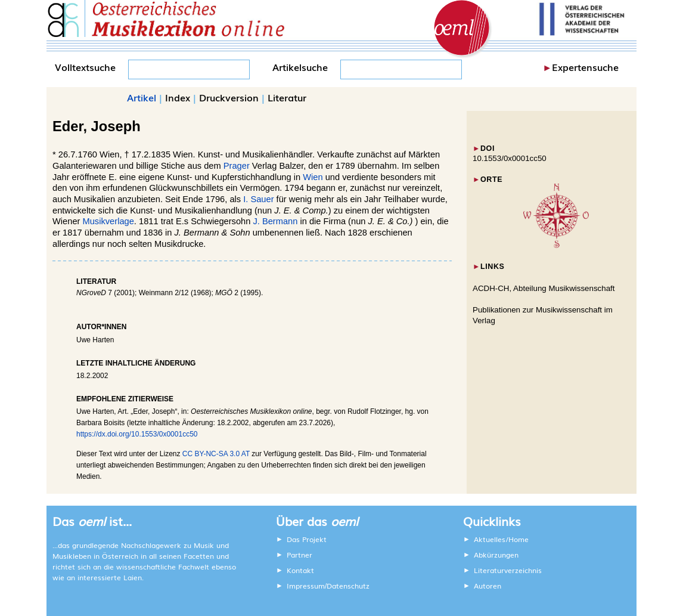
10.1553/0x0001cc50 (510, 158)
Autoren (488, 586)
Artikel (142, 97)
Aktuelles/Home (501, 539)
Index (178, 97)
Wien (313, 177)
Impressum (306, 586)
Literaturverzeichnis (508, 570)
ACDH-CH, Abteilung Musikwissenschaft (544, 288)
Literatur (287, 97)
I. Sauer (258, 199)
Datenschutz (348, 586)
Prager (237, 166)
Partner (299, 555)
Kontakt (300, 570)
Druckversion (229, 97)
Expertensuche (585, 67)
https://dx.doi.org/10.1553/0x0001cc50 (137, 434)
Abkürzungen (496, 555)
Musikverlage (108, 221)
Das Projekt (307, 539)
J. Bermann (275, 221)
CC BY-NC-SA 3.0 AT (216, 454)
